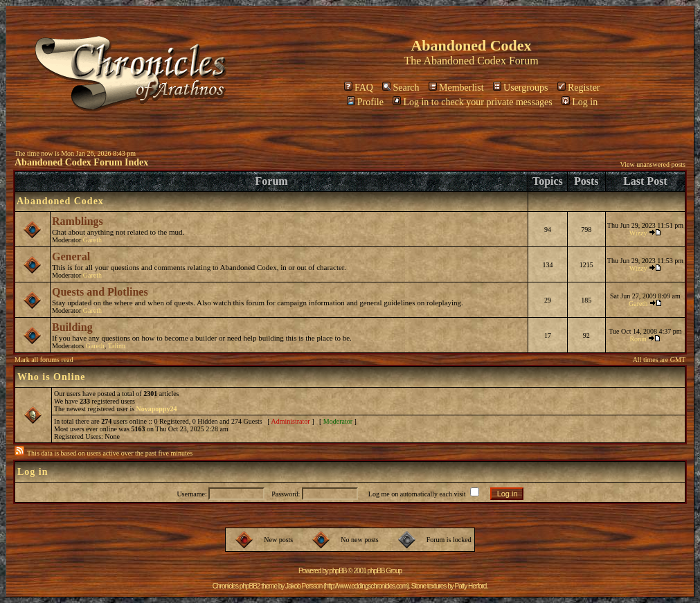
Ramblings (78, 221)
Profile (365, 102)
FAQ (359, 88)
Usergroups (520, 88)
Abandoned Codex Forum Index (81, 162)
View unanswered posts (653, 164)
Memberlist (456, 88)
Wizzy (638, 233)
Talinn (117, 346)
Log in (580, 102)
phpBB (338, 571)
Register (579, 88)
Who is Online (52, 377)
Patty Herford (470, 586)
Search (401, 88)
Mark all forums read (44, 360)
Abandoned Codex (465, 61)
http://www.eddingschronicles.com (366, 586)
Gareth (92, 240)
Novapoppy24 (157, 409)
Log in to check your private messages (472, 102)
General (71, 256)
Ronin (638, 339)
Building (72, 327)
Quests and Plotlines (100, 292)
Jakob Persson (304, 586)
